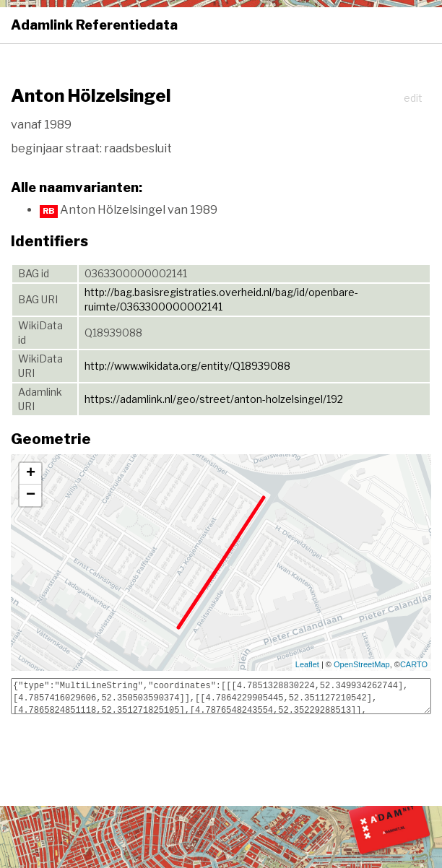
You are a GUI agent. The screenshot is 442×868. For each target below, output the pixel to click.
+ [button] (31, 474)
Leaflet (307, 664)
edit (413, 98)
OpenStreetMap (362, 664)
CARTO (414, 664)
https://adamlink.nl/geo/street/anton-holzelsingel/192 (214, 399)
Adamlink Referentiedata (94, 25)
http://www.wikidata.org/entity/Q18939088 (187, 366)
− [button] (31, 495)
